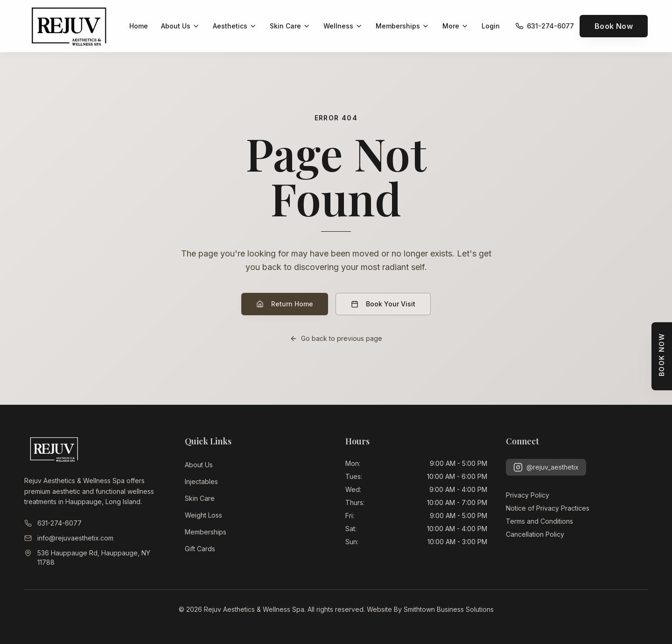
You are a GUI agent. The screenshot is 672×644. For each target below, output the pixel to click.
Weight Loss (203, 515)
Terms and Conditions (539, 521)
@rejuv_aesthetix (546, 467)
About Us (199, 465)
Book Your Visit (383, 304)
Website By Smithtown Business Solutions (430, 609)
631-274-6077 (53, 523)
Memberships (206, 532)
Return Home (285, 304)
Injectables (201, 481)
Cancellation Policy (535, 534)
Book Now (614, 26)
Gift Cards (200, 549)
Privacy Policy (528, 495)
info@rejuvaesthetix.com (69, 538)
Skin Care (200, 498)
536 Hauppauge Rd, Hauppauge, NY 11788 (87, 557)
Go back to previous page (336, 338)
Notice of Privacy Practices (548, 508)
